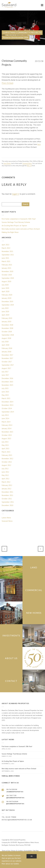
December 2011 (7, 492)
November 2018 (7, 328)
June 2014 (5, 418)
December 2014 (7, 402)
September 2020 (8, 278)
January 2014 (6, 428)
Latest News (6, 518)
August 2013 (6, 438)
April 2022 (5, 245)
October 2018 (7, 332)
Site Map (36, 851)
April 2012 (5, 479)
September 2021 (8, 255)
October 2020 (7, 275)
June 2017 (5, 375)
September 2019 (8, 305)
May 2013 (5, 445)
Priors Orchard (7, 83)
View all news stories (11, 776)
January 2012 (6, 489)
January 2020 (6, 298)
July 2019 (5, 308)
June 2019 (5, 312)
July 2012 (5, 469)
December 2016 (7, 378)
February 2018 (7, 348)
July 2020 (5, 285)
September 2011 (8, 502)
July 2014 (5, 415)
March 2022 (6, 248)
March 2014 (6, 422)
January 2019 (6, 322)
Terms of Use (6, 851)
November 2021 (7, 251)
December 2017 (7, 355)
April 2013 (5, 449)
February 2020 (7, 295)
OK (32, 856)
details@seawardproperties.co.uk (17, 820)
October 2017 (7, 362)
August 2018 (6, 338)
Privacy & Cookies (17, 851)
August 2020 (6, 281)
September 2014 (8, 412)
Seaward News (27, 163)
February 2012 (7, 485)
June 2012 (5, 472)
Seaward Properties (9, 5)
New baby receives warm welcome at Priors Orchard (21, 229)
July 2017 (5, 372)
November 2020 (7, 271)
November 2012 (7, 459)
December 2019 (7, 301)
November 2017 (7, 358)
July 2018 (5, 342)
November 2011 (7, 495)
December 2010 (7, 505)
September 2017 (8, 365)
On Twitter (22, 797)
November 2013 (7, 432)
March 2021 (6, 261)
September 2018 (8, 335)
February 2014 (7, 425)
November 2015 (7, 385)
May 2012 (5, 475)
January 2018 (6, 352)
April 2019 (5, 315)
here (39, 144)
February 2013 (7, 455)
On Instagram (22, 803)
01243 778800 (11, 817)
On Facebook (22, 791)
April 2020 (5, 291)
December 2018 (7, 325)
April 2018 (5, 345)
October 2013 (7, 435)
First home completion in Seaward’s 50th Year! (19, 219)
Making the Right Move (10, 232)
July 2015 (5, 388)
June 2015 (5, 392)
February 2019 (7, 318)
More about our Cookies (10, 864)
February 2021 (7, 265)
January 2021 (6, 268)
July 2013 (5, 442)
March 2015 (6, 398)
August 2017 (6, 368)
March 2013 (6, 452)
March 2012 (6, 482)
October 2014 (7, 408)
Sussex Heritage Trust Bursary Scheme (16, 222)
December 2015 (7, 382)
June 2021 (5, 258)
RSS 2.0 (29, 166)
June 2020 (5, 288)
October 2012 (7, 462)
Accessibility (28, 851)
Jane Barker (7, 163)
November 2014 (7, 405)
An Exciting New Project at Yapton (14, 226)
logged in (16, 194)
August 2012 (6, 465)
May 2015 (5, 395)
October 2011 (7, 499)
